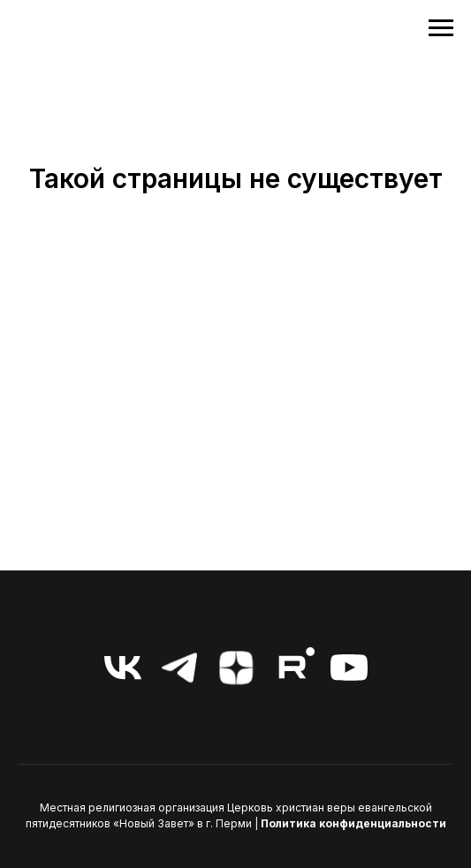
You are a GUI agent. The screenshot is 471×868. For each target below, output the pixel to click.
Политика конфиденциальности (353, 823)
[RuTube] (292, 668)
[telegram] (179, 668)
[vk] (123, 668)
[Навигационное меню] (441, 28)
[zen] (236, 668)
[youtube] (349, 668)
